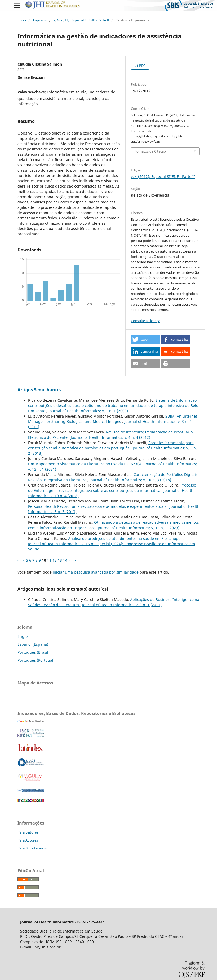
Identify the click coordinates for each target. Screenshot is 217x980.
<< (20, 560)
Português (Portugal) (36, 660)
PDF (142, 66)
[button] (145, 340)
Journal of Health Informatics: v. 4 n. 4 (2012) (110, 437)
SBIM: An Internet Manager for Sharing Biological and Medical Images (113, 419)
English (24, 636)
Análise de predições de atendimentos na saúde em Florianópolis (127, 538)
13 (60, 560)
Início (22, 20)
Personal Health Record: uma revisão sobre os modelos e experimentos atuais (98, 506)
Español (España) (33, 644)
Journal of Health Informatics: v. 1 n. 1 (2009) (88, 411)
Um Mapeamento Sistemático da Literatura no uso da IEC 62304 (85, 464)
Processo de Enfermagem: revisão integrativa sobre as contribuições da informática (112, 488)
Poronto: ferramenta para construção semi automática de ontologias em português (111, 445)
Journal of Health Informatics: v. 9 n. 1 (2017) (122, 605)
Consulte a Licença (145, 321)
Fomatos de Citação (150, 151)
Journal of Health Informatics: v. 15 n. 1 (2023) (139, 528)
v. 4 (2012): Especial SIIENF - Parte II (81, 20)
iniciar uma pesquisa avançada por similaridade (96, 572)
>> (74, 560)
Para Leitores (28, 832)
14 (65, 560)
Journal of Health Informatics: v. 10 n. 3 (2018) (130, 480)
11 (49, 560)
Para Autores (28, 840)
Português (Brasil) (34, 652)
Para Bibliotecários (32, 848)
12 (55, 560)
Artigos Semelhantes (39, 390)
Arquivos (40, 20)
